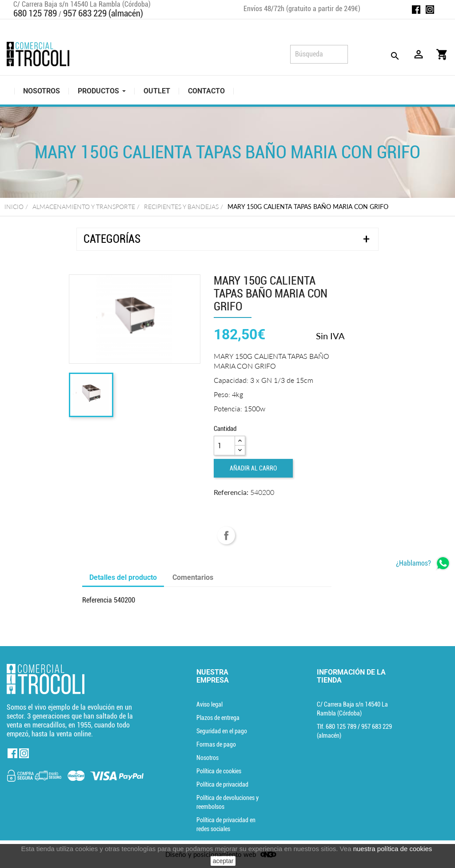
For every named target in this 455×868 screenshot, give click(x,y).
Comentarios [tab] (193, 577)
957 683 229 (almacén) (103, 13)
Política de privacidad (222, 784)
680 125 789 (35, 13)
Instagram (430, 10)
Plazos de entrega (218, 718)
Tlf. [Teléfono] (337, 727)
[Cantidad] (224, 446)
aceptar (223, 861)
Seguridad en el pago (222, 731)
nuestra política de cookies (393, 849)
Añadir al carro (253, 468)
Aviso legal (210, 704)
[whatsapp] (423, 563)
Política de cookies (219, 771)
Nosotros (208, 758)
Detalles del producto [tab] (123, 577)
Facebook (416, 10)
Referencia (97, 600)
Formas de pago (216, 744)
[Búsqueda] (319, 54)
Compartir (226, 535)
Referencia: (231, 492)
